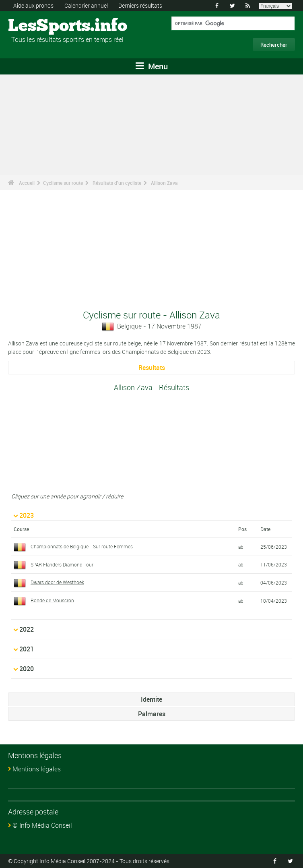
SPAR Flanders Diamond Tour (62, 564)
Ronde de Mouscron (52, 600)
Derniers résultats (140, 5)
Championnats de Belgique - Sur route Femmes (82, 546)
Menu (152, 66)
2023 (27, 515)
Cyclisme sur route (63, 183)
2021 (27, 649)
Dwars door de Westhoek (57, 582)
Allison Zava (164, 183)
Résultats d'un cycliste (117, 183)
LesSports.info (38, 26)
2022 (27, 629)
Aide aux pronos (33, 5)
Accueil (27, 183)
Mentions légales (37, 769)
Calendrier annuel (86, 5)
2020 (27, 669)
